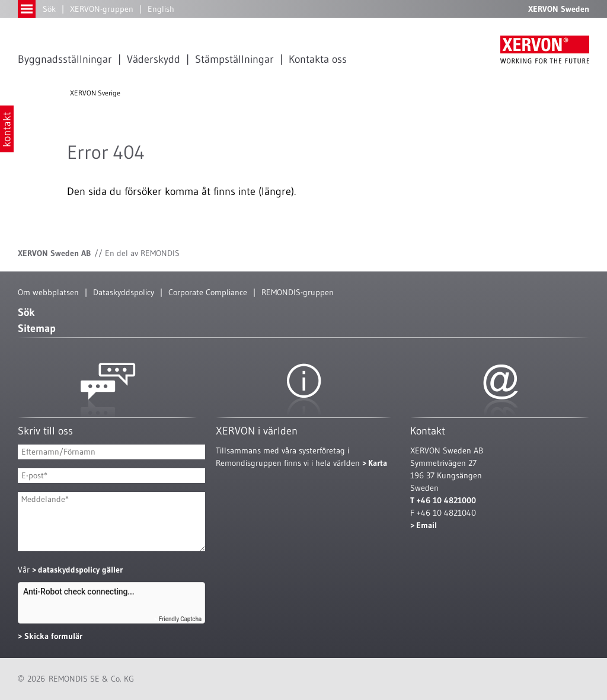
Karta (378, 463)
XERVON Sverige (95, 93)
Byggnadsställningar (65, 59)
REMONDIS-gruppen (298, 292)
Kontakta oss (318, 59)
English (161, 9)
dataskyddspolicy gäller (80, 570)
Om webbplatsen (48, 292)
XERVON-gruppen (102, 9)
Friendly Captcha (180, 619)
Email (427, 525)
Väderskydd (154, 59)
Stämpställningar (234, 59)
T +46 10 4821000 (443, 500)
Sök (49, 9)
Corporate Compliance (208, 292)
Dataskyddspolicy (124, 292)
